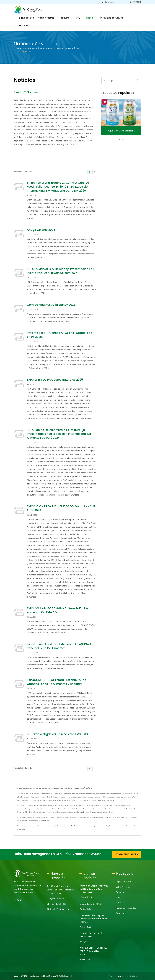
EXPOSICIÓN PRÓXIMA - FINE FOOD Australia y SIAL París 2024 (61, 508)
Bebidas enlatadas (62, 826)
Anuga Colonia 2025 (41, 230)
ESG (79, 18)
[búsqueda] (103, 2)
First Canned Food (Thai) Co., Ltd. (42, 976)
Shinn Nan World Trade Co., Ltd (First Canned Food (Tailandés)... (94, 889)
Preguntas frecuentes (113, 18)
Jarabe (71, 826)
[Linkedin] (21, 900)
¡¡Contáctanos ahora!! (127, 854)
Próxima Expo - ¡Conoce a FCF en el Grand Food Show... (93, 951)
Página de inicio (26, 18)
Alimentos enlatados (48, 826)
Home (20, 51)
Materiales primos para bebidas (97, 826)
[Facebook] (15, 900)
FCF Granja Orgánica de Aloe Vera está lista (57, 734)
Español (137, 2)
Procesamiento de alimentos (119, 826)
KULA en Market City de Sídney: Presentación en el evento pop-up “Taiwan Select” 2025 (61, 271)
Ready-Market (135, 976)
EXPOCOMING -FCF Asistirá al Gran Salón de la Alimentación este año (59, 610)
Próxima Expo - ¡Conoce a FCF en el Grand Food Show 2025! (60, 335)
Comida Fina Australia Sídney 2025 (51, 305)
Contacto (23, 25)
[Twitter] (18, 900)
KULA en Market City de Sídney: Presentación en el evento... (93, 919)
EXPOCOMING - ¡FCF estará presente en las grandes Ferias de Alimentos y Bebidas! (56, 682)
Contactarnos (21, 829)
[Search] (116, 2)
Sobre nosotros (47, 18)
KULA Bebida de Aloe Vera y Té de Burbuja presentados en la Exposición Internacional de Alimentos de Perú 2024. (59, 434)
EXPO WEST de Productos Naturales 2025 (55, 380)
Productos (66, 18)
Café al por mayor (80, 826)
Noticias (91, 18)
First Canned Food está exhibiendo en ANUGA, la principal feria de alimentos (60, 646)
